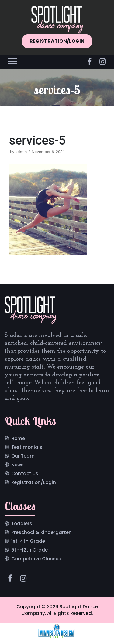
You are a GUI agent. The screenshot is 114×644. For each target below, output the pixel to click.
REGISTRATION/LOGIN (57, 41)
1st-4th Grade (28, 542)
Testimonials (27, 448)
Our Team (23, 456)
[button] (12, 60)
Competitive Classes (36, 559)
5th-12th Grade (29, 550)
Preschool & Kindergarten (41, 533)
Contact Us (25, 474)
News (17, 465)
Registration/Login (34, 483)
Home (18, 439)
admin (21, 152)
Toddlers (22, 524)
